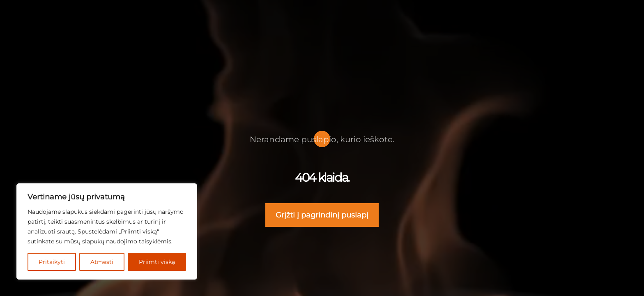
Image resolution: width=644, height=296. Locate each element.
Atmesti (103, 262)
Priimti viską (157, 262)
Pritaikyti (52, 262)
